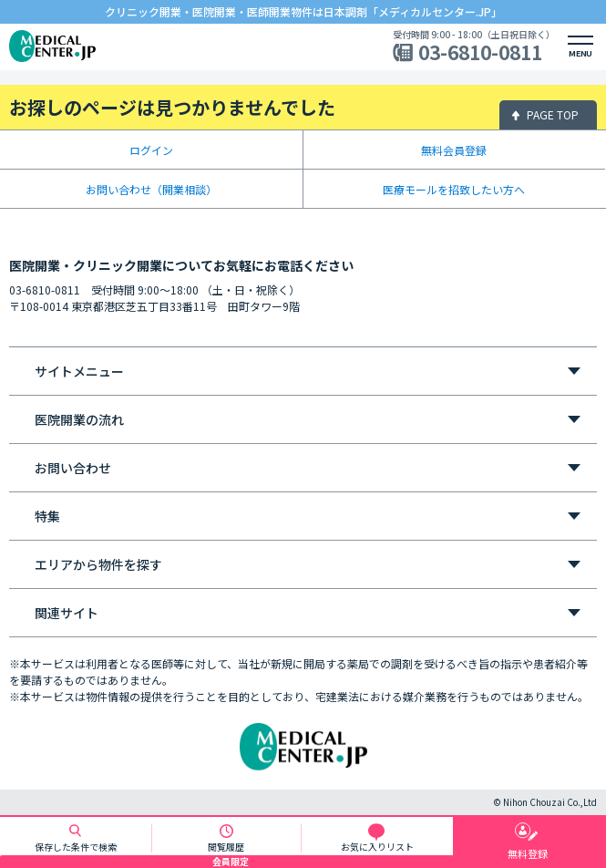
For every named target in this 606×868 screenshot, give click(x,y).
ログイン (151, 150)
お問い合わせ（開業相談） (151, 189)
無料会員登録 (454, 150)
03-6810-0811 (480, 52)
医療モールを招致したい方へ (454, 189)
